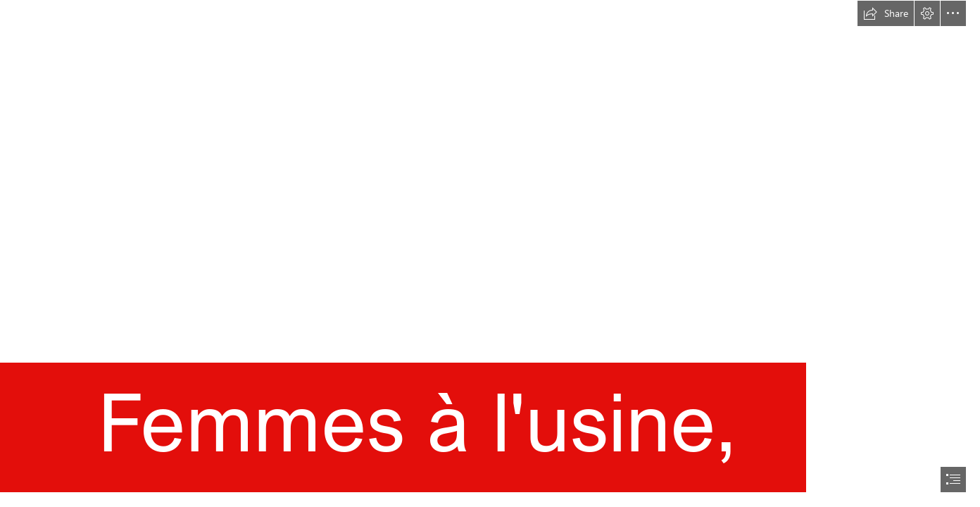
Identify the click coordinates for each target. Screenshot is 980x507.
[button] (886, 13)
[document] (490, 254)
